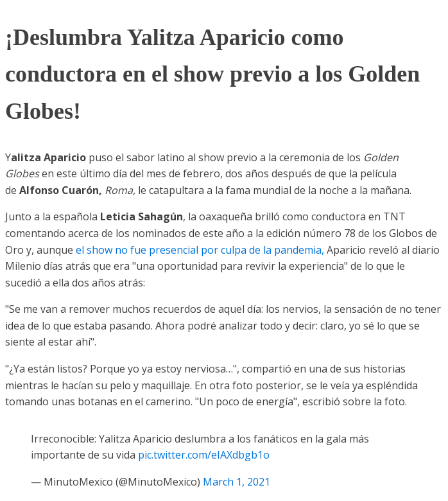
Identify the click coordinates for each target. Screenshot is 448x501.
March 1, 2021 (237, 482)
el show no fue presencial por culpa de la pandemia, (201, 250)
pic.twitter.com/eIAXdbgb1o (204, 455)
